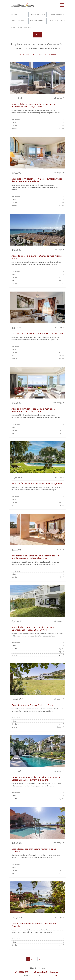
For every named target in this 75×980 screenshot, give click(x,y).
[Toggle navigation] (62, 5)
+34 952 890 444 (24, 972)
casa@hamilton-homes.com (48, 972)
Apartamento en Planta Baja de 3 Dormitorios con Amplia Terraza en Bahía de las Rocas (35, 557)
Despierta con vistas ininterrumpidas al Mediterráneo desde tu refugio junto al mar (37, 180)
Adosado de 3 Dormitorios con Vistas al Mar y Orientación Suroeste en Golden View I (33, 629)
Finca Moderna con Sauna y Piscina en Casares (33, 705)
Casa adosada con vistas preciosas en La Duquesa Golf (37, 334)
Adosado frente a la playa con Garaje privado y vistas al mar (37, 257)
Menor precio (38, 55)
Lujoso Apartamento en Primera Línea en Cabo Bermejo (34, 925)
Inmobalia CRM (53, 976)
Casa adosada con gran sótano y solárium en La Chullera (34, 850)
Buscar (37, 35)
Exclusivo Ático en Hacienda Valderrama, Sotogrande (37, 484)
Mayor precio (50, 55)
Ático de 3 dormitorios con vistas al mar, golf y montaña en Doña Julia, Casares (33, 105)
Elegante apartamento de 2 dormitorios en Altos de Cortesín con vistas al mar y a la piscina (36, 779)
